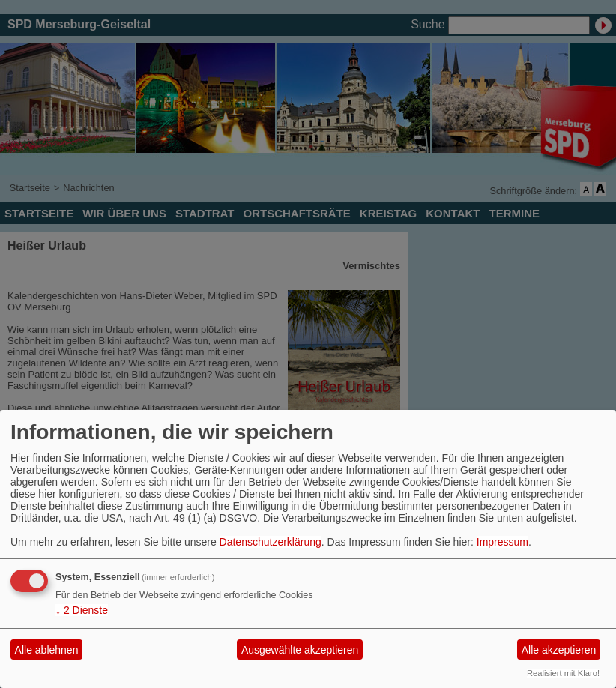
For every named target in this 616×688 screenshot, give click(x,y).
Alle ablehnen (47, 650)
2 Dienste (82, 610)
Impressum (502, 542)
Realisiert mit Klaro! (563, 673)
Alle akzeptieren (559, 650)
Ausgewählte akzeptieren (300, 650)
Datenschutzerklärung (271, 542)
